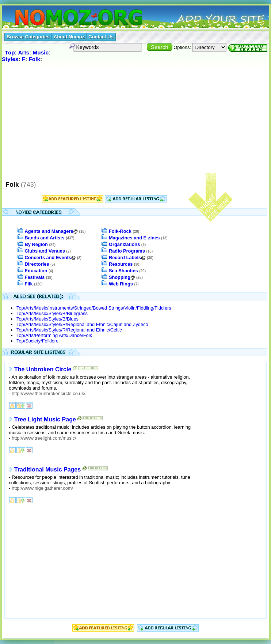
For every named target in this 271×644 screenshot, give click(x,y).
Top (10, 52)
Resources (121, 264)
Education (36, 271)
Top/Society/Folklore (37, 341)
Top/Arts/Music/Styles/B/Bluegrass (52, 313)
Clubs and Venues (45, 251)
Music (41, 52)
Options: (182, 47)
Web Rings (121, 284)
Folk (34, 59)
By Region (36, 244)
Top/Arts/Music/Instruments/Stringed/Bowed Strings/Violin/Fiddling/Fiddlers (94, 308)
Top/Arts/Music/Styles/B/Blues (47, 319)
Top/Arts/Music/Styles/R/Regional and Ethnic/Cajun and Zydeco (82, 324)
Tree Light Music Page (45, 419)
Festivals (35, 277)
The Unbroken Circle (43, 369)
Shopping (120, 277)
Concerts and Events (48, 257)
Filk (29, 284)
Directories (37, 264)
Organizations (124, 244)
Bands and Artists (45, 238)
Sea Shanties (123, 271)
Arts (24, 52)
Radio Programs (127, 251)
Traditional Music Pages (47, 469)
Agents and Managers (49, 231)
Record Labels (125, 257)
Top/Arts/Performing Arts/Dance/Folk (54, 335)
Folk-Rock (120, 231)
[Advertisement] (135, 121)
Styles (10, 59)
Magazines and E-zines (134, 238)
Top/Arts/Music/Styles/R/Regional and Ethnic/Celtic (69, 330)
